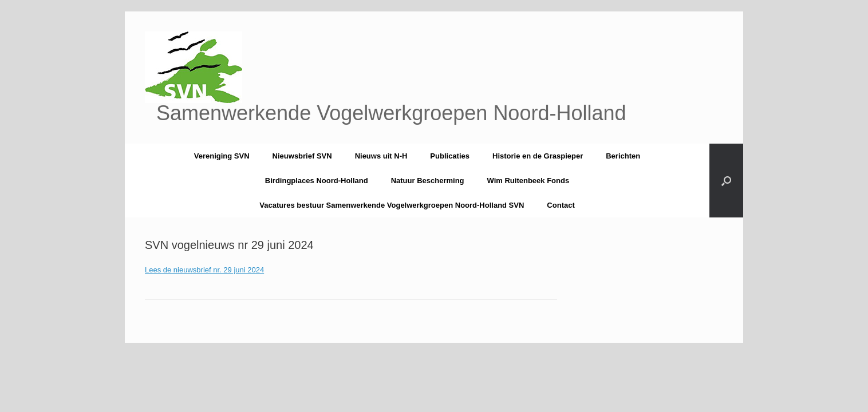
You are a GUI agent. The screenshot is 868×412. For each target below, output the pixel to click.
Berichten (623, 156)
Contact (561, 205)
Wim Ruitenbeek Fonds (528, 181)
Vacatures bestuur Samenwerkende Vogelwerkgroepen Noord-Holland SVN (392, 205)
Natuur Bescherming (428, 181)
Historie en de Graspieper (538, 156)
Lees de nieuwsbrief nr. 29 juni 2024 (204, 270)
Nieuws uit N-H (381, 156)
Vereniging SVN (222, 156)
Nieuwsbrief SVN (302, 156)
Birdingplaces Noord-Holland (317, 181)
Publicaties (450, 156)
